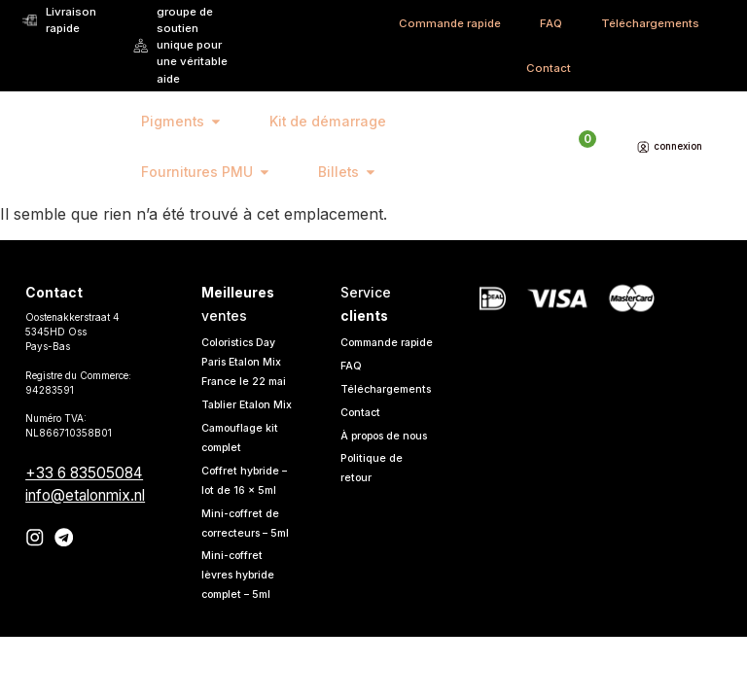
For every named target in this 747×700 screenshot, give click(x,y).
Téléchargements (650, 23)
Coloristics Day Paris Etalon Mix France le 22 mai (247, 363)
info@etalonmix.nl (85, 495)
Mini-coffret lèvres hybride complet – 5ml (240, 614)
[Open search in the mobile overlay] (545, 147)
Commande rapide (450, 23)
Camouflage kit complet (244, 458)
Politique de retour (373, 507)
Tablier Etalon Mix (239, 415)
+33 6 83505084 (84, 473)
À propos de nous (374, 466)
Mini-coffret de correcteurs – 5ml (243, 553)
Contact (549, 68)
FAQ (551, 23)
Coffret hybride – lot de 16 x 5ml (246, 501)
